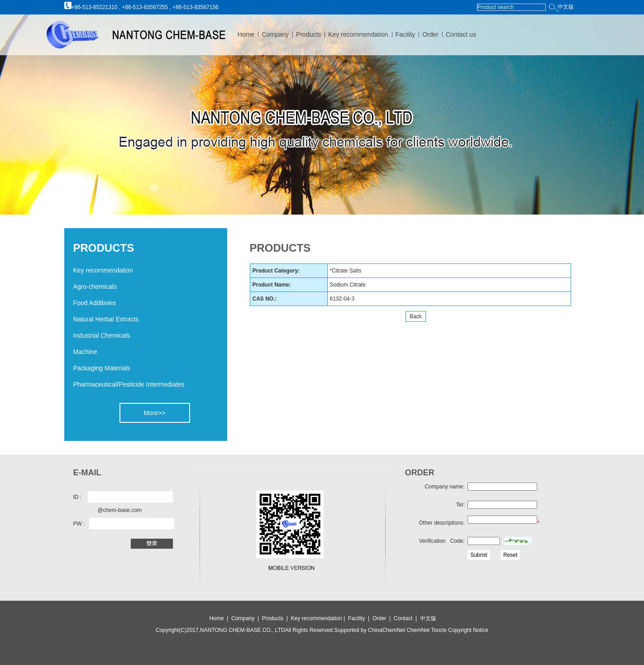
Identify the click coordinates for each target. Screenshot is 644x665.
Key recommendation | (319, 618)
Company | (246, 618)
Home (246, 34)
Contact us (461, 34)
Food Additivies (95, 303)
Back (416, 316)
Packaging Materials (102, 368)
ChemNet (418, 630)
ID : (78, 497)
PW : (79, 524)
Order (430, 34)
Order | (383, 618)
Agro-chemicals (95, 287)
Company (275, 34)
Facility (405, 34)
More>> (154, 413)
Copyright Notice (467, 630)
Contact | (407, 618)
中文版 (566, 7)
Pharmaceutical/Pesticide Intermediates (129, 384)
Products (308, 34)
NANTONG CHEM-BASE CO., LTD (243, 630)
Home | (219, 618)
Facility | (359, 618)
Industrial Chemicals (102, 335)
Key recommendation (358, 34)
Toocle (438, 630)
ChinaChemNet (386, 630)
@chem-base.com (120, 510)
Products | (276, 618)
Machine (85, 352)
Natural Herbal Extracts (106, 319)
